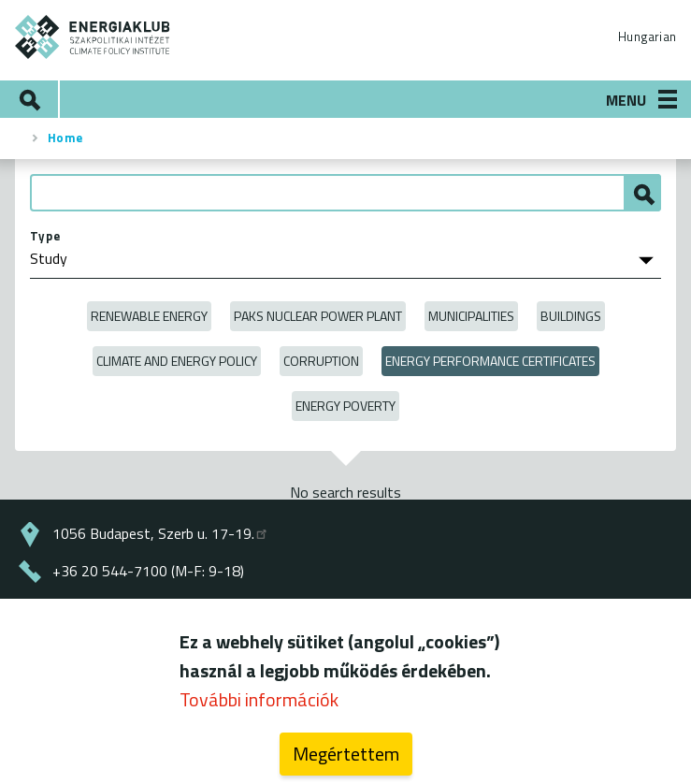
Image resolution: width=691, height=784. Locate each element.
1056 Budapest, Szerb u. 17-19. (161, 533)
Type (45, 236)
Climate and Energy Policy (177, 361)
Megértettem (346, 761)
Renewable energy (149, 316)
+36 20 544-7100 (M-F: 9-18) (148, 571)
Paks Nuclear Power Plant (318, 316)
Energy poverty (345, 406)
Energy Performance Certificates (490, 361)
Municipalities (471, 316)
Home (65, 138)
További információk (259, 707)
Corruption (321, 361)
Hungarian (647, 36)
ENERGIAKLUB (93, 37)
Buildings (571, 316)
